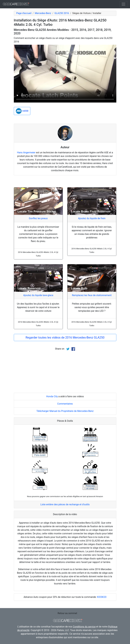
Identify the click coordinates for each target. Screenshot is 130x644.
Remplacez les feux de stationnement (92, 295)
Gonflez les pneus (38, 218)
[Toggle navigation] (123, 4)
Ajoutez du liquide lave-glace (38, 295)
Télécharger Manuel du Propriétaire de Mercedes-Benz (65, 411)
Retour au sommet (67, 613)
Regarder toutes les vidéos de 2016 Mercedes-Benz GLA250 (65, 337)
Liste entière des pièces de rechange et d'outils (65, 504)
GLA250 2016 (62, 13)
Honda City (52, 396)
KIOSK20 (102, 597)
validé (22, 111)
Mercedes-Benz (43, 13)
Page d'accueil (24, 13)
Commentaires (65, 404)
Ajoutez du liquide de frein (92, 218)
